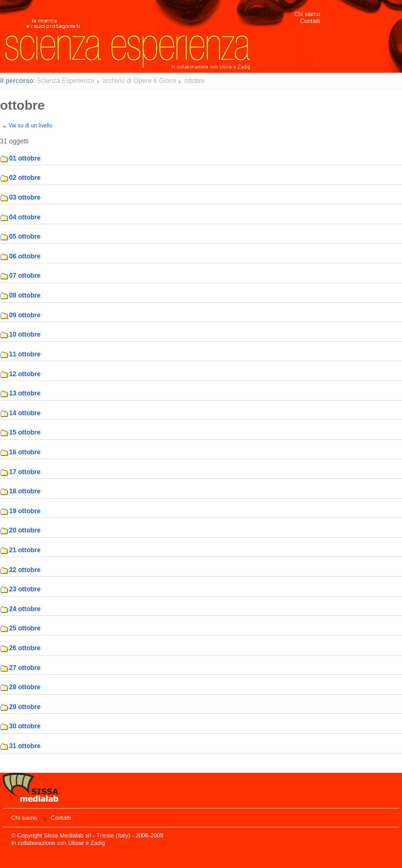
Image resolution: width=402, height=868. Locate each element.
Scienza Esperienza (65, 81)
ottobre (195, 81)
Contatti (310, 21)
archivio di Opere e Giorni (140, 81)
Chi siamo (307, 14)
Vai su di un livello (30, 125)
